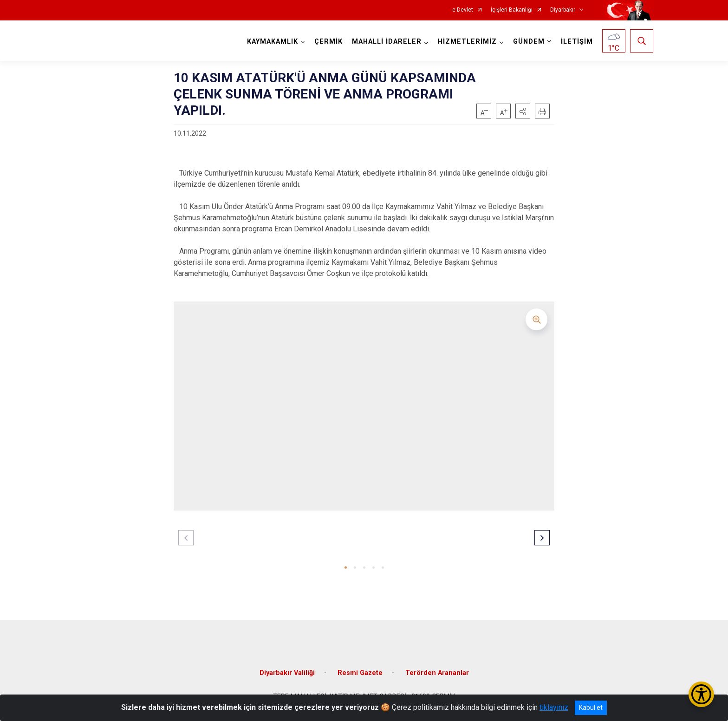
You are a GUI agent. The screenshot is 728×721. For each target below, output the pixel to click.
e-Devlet (463, 10)
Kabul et (591, 708)
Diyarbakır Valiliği (287, 672)
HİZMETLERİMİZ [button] (467, 42)
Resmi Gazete (360, 672)
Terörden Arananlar (437, 672)
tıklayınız (554, 707)
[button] (523, 111)
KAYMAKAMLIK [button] (273, 42)
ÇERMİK (328, 42)
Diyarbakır (563, 10)
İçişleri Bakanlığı (512, 10)
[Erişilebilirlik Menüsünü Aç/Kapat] (701, 694)
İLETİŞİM (577, 42)
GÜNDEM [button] (529, 42)
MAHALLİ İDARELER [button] (387, 42)
